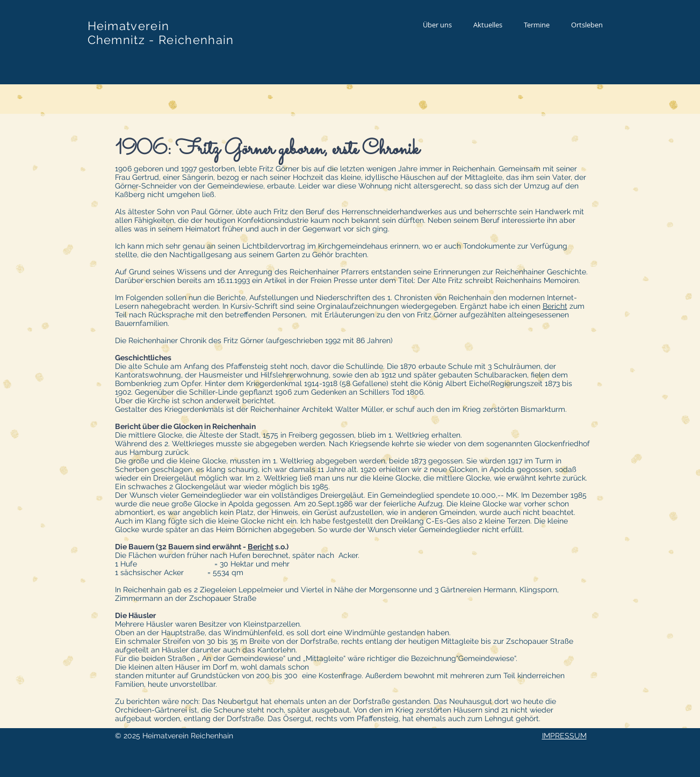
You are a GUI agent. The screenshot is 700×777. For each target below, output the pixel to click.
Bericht (555, 306)
